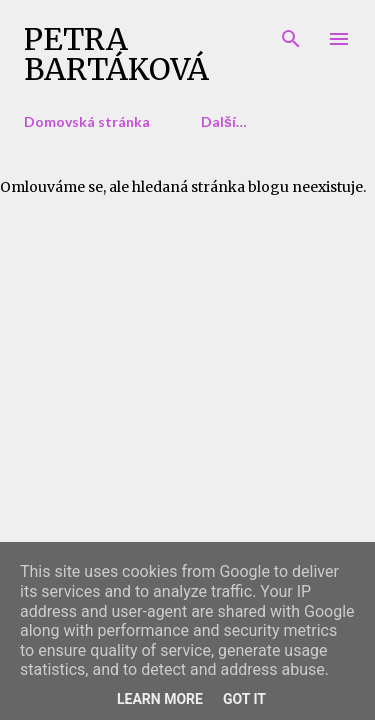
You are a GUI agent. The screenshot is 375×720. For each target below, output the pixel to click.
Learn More (160, 699)
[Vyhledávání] (291, 36)
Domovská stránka (87, 121)
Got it (244, 699)
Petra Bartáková (116, 54)
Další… (224, 121)
